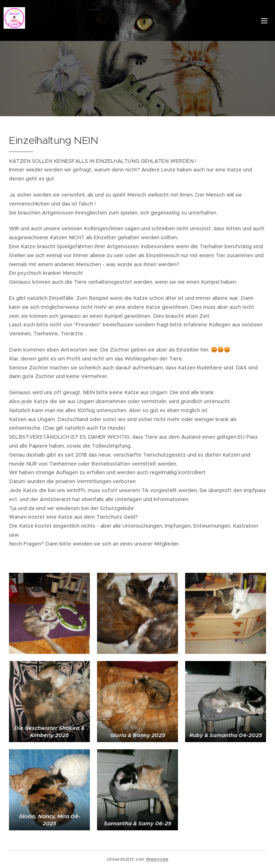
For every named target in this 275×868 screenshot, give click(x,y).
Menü (264, 21)
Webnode (157, 859)
